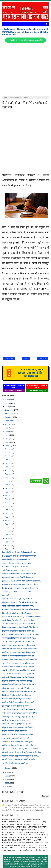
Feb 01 (8, 549)
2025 (7, 403)
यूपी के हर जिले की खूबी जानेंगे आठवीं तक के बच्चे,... (19, 702)
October (8, 417)
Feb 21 (8, 478)
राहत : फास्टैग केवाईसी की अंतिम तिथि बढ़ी (16, 738)
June (7, 431)
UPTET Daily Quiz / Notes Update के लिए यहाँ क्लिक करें (25, 373)
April (7, 439)
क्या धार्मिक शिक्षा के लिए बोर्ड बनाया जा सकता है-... (19, 735)
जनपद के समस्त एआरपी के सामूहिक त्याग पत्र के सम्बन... (21, 756)
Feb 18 (8, 488)
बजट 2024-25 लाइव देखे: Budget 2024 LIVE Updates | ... (23, 617)
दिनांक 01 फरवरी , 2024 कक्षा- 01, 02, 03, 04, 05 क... (21, 634)
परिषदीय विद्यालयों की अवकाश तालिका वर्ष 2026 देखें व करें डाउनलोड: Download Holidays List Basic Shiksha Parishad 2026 (25, 32)
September (10, 421)
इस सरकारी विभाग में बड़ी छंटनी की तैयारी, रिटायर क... (19, 624)
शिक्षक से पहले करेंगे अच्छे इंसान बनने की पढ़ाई (17, 681)
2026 (7, 400)
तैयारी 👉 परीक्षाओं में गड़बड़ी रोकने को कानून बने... (18, 742)
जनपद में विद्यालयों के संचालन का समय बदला (17, 563)
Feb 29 (8, 449)
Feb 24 (8, 467)
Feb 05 (8, 535)
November (9, 414)
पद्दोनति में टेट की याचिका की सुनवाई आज (15, 763)
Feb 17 (8, 492)
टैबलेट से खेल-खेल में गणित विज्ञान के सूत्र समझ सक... (20, 674)
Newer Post (9, 358)
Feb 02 (8, 546)
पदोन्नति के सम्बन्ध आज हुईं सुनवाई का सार (16, 570)
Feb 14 (8, 503)
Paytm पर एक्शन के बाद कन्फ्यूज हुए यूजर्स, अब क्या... (20, 588)
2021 (7, 780)
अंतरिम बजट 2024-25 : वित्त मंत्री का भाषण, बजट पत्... (21, 602)
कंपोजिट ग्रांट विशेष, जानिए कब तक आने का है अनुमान (20, 745)
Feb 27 (8, 456)
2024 (7, 407)
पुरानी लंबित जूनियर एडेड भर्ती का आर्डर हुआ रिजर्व (18, 620)
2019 (7, 787)
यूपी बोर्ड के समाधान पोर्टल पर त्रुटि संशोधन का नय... (19, 656)
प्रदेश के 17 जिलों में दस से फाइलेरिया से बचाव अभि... (20, 670)
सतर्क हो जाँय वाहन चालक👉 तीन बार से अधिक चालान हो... (22, 609)
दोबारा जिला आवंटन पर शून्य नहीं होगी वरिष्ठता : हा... (19, 688)
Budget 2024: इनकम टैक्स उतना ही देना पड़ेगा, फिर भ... (21, 585)
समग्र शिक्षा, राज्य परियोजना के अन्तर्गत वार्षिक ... (18, 592)
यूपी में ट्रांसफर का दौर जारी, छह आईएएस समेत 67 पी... (20, 713)
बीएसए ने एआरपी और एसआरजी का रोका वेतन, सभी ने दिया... (22, 752)
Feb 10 (8, 517)
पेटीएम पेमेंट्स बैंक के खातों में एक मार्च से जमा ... (18, 663)
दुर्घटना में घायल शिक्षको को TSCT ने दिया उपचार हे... (20, 645)
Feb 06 (8, 531)
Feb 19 (8, 485)
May (7, 435)
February (9, 446)
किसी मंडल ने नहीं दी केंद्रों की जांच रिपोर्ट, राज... (18, 695)
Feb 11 (8, 513)
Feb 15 (8, 499)
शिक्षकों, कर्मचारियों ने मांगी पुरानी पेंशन (14, 731)
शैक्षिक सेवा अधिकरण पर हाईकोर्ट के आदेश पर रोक (19, 709)
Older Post (42, 358)
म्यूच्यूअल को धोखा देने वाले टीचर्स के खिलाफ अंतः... (19, 577)
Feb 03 (8, 542)
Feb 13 (8, 506)
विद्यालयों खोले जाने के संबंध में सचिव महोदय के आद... (20, 552)
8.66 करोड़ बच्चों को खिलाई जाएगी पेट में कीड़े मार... (19, 667)
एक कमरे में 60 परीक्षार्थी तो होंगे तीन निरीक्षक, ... (18, 699)
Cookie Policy (37, 866)
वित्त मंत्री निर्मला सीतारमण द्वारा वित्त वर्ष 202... (17, 559)
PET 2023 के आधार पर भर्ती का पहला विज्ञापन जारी (19, 556)
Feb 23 (8, 470)
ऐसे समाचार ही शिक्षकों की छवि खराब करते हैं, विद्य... (19, 638)
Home (26, 358)
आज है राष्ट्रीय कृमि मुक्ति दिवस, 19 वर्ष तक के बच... (19, 642)
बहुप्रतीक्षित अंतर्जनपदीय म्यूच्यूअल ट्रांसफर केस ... (18, 599)
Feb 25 (8, 463)
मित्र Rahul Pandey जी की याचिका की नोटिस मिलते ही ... (21, 627)
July (7, 428)
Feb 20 (8, 481)
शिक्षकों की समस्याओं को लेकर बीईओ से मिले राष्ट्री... (19, 631)
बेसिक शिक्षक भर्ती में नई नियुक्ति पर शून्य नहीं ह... (18, 724)
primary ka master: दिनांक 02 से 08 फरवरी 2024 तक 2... (22, 581)
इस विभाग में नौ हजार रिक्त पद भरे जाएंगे (15, 706)
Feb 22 (8, 474)
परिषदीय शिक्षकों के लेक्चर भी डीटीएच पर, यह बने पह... (20, 684)
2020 (7, 783)
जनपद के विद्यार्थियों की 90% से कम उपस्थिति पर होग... (20, 574)
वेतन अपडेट (6, 595)
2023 (7, 772)
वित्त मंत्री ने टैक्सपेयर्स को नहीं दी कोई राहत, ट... (17, 613)
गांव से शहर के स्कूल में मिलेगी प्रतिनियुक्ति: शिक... (18, 606)
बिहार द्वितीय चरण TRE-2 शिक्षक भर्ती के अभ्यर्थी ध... (19, 759)
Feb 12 (8, 510)
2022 (7, 776)
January (8, 768)
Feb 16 (8, 495)
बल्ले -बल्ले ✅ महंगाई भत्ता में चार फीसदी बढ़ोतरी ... (19, 677)
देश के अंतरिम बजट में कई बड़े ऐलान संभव (16, 720)
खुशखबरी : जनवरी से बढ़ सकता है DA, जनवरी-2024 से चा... (22, 749)
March (8, 442)
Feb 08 (8, 524)
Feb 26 (8, 460)
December (9, 410)
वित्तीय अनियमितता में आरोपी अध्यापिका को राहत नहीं (19, 692)
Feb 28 (8, 453)
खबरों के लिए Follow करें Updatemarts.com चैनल (27, 40)
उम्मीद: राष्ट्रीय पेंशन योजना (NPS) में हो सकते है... (18, 717)
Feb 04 (8, 538)
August (8, 424)
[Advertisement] (26, 70)
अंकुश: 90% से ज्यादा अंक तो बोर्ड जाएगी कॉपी (17, 727)
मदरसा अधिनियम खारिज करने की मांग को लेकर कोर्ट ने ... (21, 660)
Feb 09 (8, 520)
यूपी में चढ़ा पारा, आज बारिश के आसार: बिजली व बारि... (20, 649)
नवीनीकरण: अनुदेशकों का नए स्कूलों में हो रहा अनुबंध (19, 652)
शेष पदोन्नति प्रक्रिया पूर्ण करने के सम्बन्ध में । (16, 567)
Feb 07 (8, 528)
